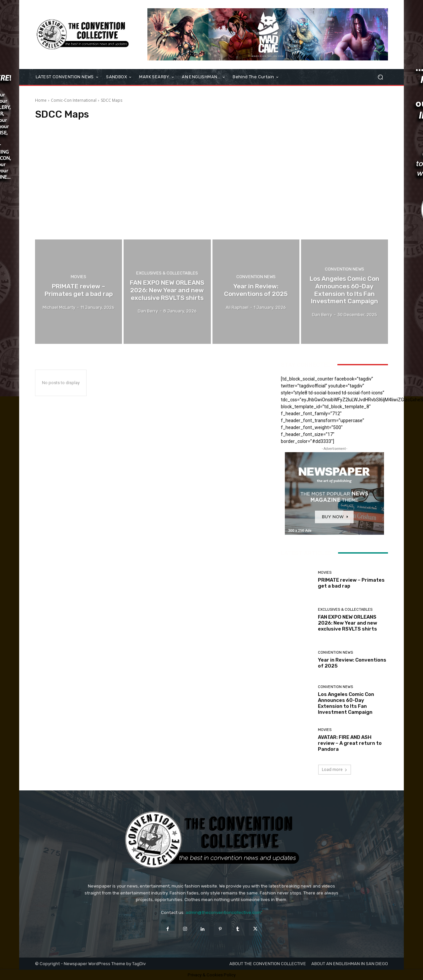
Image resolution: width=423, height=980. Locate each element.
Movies (78, 277)
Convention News (256, 277)
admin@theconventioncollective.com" (224, 912)
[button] (380, 77)
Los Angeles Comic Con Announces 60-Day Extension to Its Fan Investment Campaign (346, 703)
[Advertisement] (211, 180)
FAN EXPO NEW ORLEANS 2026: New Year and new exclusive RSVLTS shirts (347, 623)
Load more (335, 769)
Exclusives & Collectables (167, 273)
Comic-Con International (74, 100)
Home (41, 100)
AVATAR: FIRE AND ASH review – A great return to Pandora (350, 743)
